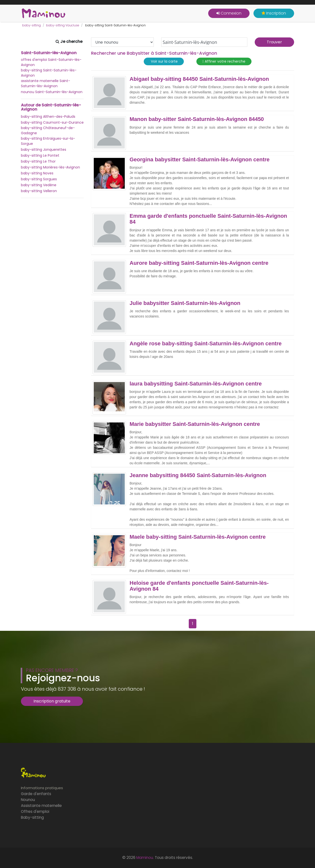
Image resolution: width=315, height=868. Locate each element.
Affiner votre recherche (224, 61)
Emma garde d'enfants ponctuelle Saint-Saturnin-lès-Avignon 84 (208, 219)
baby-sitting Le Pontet (40, 155)
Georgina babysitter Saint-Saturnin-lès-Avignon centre (200, 160)
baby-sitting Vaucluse (63, 25)
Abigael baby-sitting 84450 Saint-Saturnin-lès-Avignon (199, 79)
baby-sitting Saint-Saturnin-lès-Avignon (49, 73)
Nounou (28, 800)
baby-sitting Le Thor (38, 161)
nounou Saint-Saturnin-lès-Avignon (52, 92)
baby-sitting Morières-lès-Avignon (50, 167)
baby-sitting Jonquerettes (44, 150)
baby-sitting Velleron (39, 191)
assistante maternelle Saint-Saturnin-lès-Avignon (46, 83)
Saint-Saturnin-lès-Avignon (49, 53)
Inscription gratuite (52, 701)
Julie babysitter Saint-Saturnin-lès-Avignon (185, 303)
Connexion (229, 13)
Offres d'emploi (35, 811)
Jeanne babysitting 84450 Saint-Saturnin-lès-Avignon (198, 475)
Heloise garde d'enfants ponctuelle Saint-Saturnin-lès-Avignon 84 (199, 586)
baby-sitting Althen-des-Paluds (48, 117)
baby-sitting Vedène (39, 185)
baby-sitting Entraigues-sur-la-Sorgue (48, 141)
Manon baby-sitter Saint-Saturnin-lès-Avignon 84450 (197, 119)
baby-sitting (31, 25)
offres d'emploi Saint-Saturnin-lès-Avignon (51, 62)
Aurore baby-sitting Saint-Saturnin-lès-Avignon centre (199, 263)
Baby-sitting (32, 817)
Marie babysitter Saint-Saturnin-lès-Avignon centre (195, 424)
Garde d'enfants (36, 794)
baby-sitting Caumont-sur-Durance (52, 122)
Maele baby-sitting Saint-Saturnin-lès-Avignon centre (198, 537)
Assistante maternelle (41, 806)
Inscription (274, 13)
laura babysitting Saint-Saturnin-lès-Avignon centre (196, 384)
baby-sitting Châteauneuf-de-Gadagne (48, 130)
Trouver (274, 42)
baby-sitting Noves (37, 173)
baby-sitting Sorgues (39, 179)
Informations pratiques (42, 788)
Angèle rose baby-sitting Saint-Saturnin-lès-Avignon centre (206, 344)
